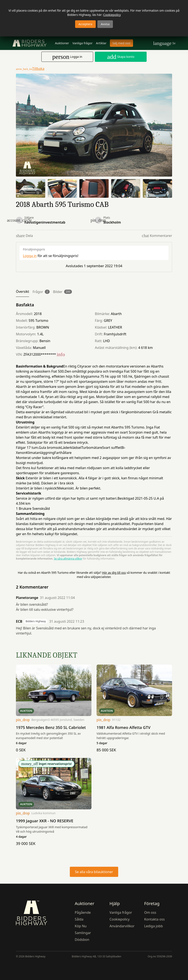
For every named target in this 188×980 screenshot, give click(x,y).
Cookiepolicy (112, 15)
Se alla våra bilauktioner (94, 872)
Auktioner (62, 43)
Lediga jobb (153, 926)
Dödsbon (82, 939)
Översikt (22, 292)
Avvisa (105, 24)
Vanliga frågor (82, 43)
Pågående (83, 912)
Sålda (79, 919)
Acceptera (85, 24)
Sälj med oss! (121, 43)
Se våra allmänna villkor (68, 559)
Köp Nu (81, 926)
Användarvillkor (122, 926)
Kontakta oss (154, 919)
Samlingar (83, 933)
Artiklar (101, 43)
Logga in (30, 256)
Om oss (150, 912)
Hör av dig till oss (114, 573)
